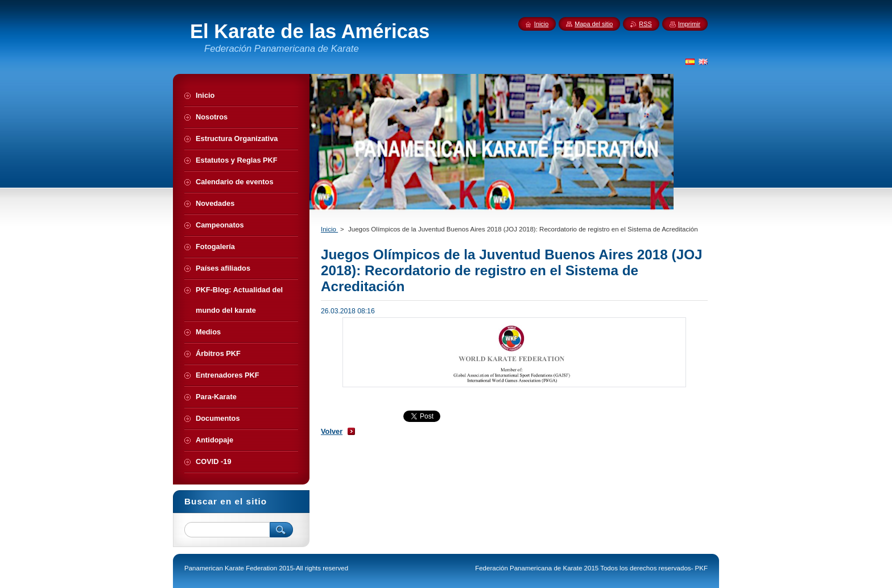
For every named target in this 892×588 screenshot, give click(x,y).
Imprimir (689, 24)
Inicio (329, 229)
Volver (332, 431)
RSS (645, 24)
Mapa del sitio (594, 24)
